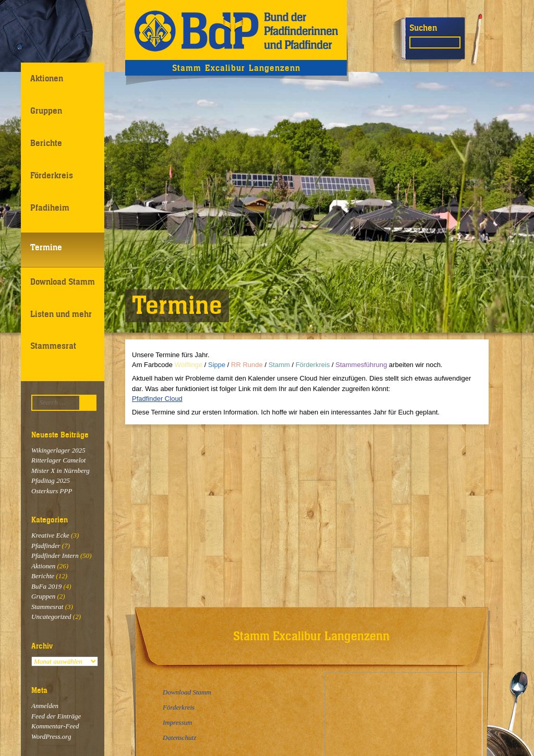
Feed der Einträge (56, 716)
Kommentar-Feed (55, 726)
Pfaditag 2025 (51, 480)
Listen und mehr (61, 314)
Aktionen (47, 78)
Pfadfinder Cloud (157, 399)
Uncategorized (51, 617)
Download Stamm (63, 282)
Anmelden (45, 706)
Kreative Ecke (50, 535)
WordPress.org (51, 736)
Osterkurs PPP (52, 491)
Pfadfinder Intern (55, 556)
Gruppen (46, 111)
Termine (46, 247)
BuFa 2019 (46, 586)
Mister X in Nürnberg (60, 471)
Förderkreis (52, 175)
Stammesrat (53, 346)
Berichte (46, 143)
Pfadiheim (50, 208)
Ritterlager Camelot (58, 460)
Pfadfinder (46, 546)
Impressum (178, 722)
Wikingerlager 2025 (58, 450)
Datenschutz (179, 737)
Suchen (423, 28)
